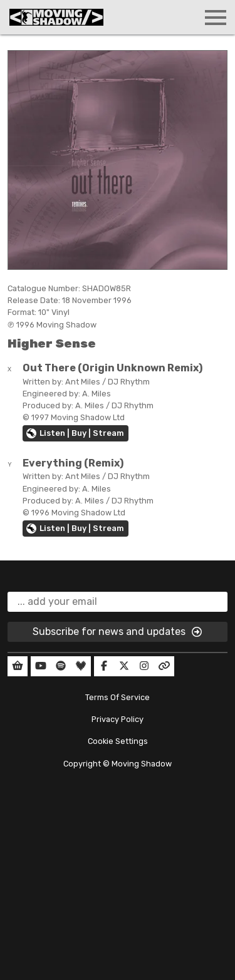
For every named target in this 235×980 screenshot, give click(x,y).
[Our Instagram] (144, 666)
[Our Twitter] (124, 666)
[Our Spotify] (61, 666)
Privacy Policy (118, 719)
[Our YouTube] (41, 666)
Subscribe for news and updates (118, 632)
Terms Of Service (118, 697)
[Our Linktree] (164, 666)
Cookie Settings (118, 741)
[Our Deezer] (81, 666)
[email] (118, 602)
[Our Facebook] (104, 666)
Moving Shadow (142, 764)
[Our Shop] (18, 666)
